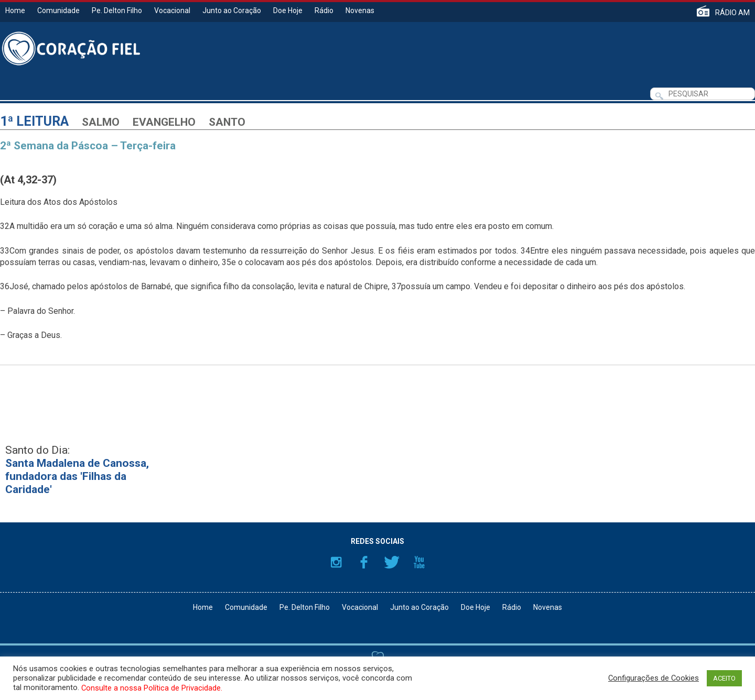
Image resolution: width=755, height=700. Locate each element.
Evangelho (164, 122)
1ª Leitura (34, 121)
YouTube (419, 562)
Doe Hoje (288, 10)
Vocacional (172, 10)
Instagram (336, 562)
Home (15, 10)
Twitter (392, 562)
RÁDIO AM (732, 12)
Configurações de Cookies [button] (654, 678)
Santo (227, 122)
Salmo (101, 122)
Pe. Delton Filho (117, 10)
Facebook (364, 562)
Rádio (324, 10)
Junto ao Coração (232, 10)
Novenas (360, 10)
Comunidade (58, 10)
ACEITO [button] (724, 678)
